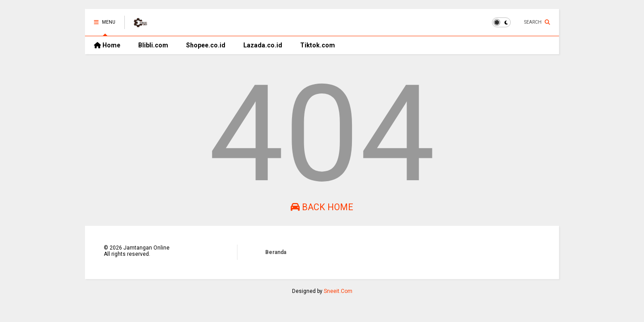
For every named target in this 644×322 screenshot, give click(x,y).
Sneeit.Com (338, 291)
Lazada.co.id (263, 45)
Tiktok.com (318, 45)
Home (107, 45)
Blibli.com (153, 45)
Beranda (276, 252)
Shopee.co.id (206, 45)
